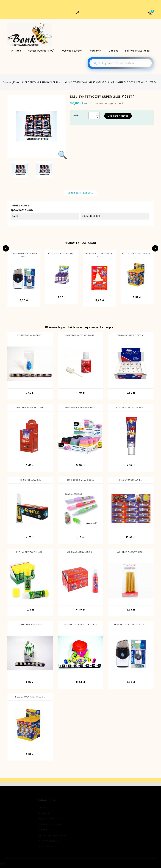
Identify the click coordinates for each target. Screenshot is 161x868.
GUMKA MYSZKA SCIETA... (131, 335)
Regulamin (95, 51)
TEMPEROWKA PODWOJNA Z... (80, 408)
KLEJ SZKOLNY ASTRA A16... (137, 253)
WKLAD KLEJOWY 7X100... (131, 552)
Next (155, 248)
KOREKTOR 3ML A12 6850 (80, 480)
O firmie (16, 51)
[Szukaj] (121, 63)
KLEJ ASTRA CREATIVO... (62, 253)
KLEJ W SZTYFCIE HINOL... (30, 552)
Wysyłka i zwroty (72, 51)
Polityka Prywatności (138, 51)
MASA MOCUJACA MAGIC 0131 (99, 255)
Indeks (15, 206)
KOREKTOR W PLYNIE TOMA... (80, 335)
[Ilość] (92, 116)
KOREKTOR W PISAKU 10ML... (30, 408)
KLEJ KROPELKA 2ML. (30, 480)
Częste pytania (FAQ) (41, 51)
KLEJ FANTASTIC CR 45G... (131, 408)
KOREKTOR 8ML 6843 (30, 624)
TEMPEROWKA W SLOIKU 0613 (80, 624)
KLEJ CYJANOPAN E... (131, 480)
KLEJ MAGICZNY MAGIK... (80, 552)
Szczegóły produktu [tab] (80, 193)
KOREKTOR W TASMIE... (30, 335)
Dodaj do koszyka (118, 116)
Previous (6, 248)
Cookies (113, 51)
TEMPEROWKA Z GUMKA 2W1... (24, 255)
